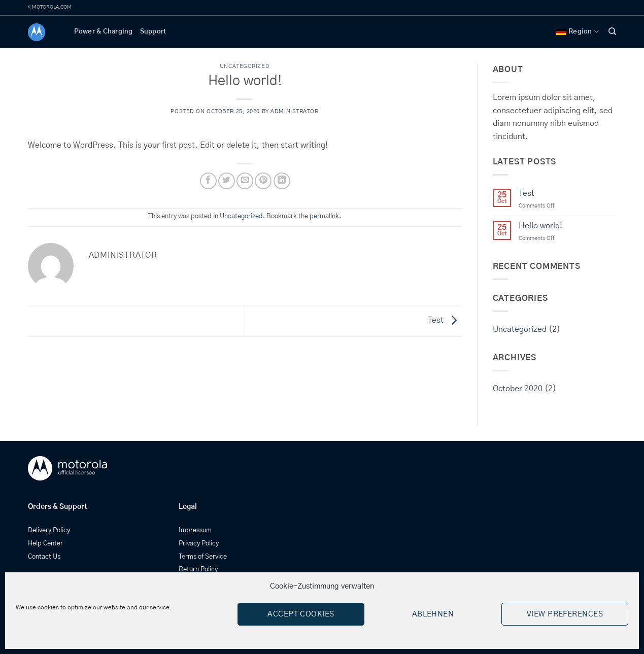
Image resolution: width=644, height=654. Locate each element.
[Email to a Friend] (245, 181)
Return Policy (198, 570)
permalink (324, 216)
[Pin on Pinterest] (263, 181)
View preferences (565, 614)
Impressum (195, 530)
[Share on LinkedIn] (282, 181)
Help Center (45, 544)
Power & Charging (104, 32)
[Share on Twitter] (227, 181)
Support (153, 32)
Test (445, 321)
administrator (294, 111)
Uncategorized (245, 66)
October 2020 (518, 389)
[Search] (612, 31)
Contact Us (44, 557)
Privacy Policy (199, 544)
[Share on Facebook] (208, 181)
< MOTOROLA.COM (50, 7)
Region (577, 32)
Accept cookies (301, 614)
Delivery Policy (49, 530)
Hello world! (540, 226)
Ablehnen (433, 614)
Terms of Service (203, 557)
